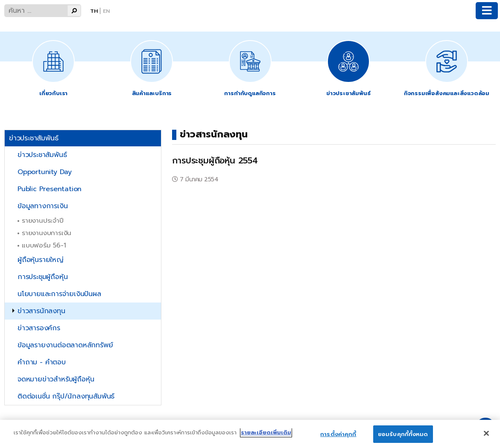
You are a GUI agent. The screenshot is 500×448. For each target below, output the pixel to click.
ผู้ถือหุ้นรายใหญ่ (41, 260)
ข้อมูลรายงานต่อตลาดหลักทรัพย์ (65, 345)
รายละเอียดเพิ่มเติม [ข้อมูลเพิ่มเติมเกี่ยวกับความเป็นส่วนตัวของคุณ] (266, 438)
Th (94, 11)
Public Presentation (50, 189)
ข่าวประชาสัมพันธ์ (42, 155)
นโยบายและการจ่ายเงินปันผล (59, 294)
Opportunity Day (45, 172)
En (106, 11)
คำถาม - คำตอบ (42, 362)
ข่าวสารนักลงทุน (41, 311)
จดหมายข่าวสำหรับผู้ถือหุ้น (56, 379)
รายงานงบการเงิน (47, 233)
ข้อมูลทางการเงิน (42, 206)
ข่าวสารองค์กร (39, 328)
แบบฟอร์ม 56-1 (44, 245)
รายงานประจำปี (43, 220)
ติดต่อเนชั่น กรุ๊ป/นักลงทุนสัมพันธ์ (66, 396)
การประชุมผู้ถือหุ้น (42, 277)
